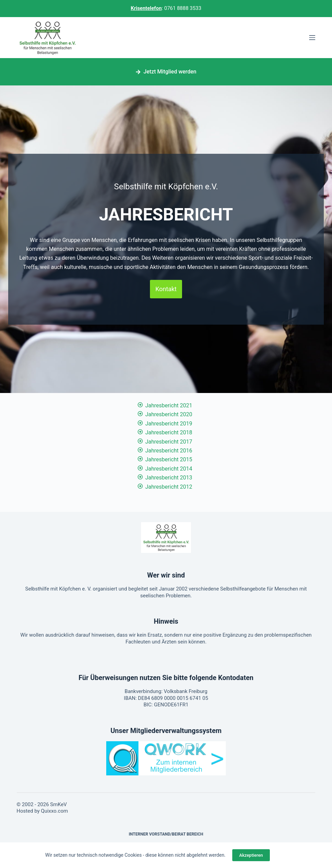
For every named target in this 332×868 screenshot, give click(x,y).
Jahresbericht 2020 (169, 414)
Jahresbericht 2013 (169, 478)
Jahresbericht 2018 (169, 432)
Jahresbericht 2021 (169, 405)
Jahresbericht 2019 (169, 424)
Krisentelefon (146, 8)
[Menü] (312, 38)
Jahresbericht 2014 (169, 469)
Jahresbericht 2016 (169, 451)
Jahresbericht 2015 (169, 459)
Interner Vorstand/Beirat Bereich (166, 834)
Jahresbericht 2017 (169, 442)
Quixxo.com (54, 811)
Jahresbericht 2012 (169, 487)
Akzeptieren (251, 855)
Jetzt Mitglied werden (166, 72)
